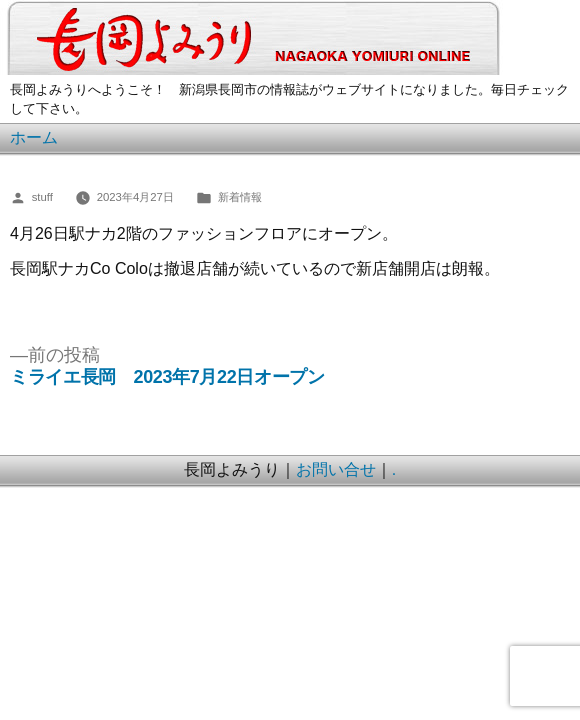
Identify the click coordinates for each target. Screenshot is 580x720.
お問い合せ (336, 469)
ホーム (34, 137)
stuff (42, 197)
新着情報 (240, 197)
